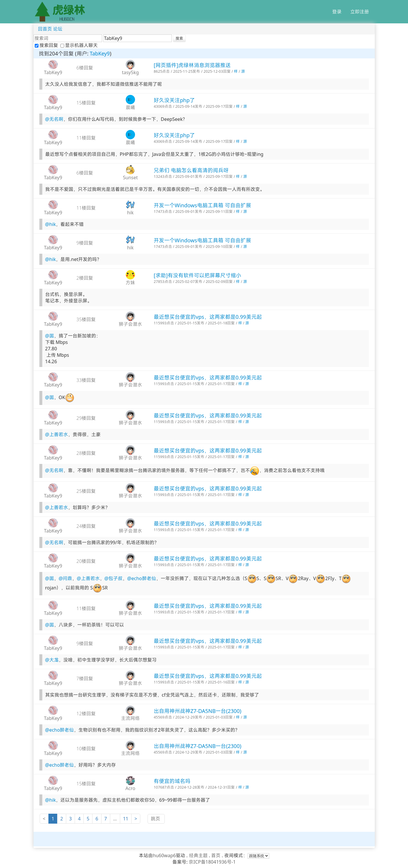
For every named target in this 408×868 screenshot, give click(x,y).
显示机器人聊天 (79, 45)
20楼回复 (86, 561)
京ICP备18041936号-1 (212, 862)
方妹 (130, 283)
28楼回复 (86, 453)
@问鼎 (65, 579)
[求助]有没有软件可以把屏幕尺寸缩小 (197, 275)
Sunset (130, 178)
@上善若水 (57, 434)
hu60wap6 (164, 855)
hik (131, 213)
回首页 (45, 29)
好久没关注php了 (174, 100)
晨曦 (130, 107)
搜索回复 (47, 45)
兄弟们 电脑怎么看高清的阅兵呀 (191, 170)
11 (126, 819)
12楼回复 (86, 714)
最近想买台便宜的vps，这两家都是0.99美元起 (208, 317)
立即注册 (360, 12)
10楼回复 (86, 749)
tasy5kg (130, 72)
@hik (51, 224)
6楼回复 (85, 68)
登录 (337, 12)
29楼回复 (86, 418)
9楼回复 (85, 243)
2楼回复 (85, 278)
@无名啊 (54, 119)
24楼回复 (86, 526)
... (115, 819)
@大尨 (52, 660)
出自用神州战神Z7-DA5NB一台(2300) (197, 711)
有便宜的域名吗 (172, 781)
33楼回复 (86, 380)
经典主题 (198, 855)
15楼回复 (86, 103)
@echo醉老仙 (142, 579)
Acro (130, 788)
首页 (216, 855)
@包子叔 (113, 579)
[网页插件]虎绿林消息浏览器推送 (192, 65)
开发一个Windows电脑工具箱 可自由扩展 (202, 205)
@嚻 (50, 336)
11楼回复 (86, 138)
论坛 (58, 29)
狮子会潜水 (130, 324)
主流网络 (130, 718)
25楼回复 (86, 491)
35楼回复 (86, 319)
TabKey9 (100, 53)
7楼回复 (85, 679)
